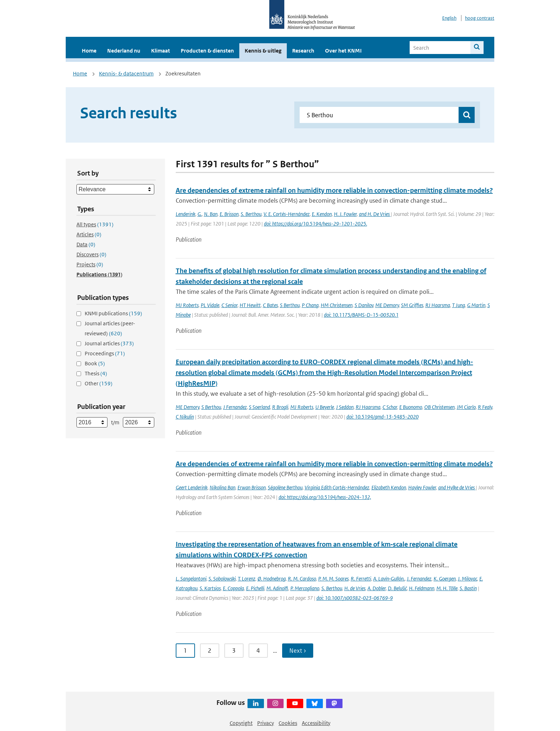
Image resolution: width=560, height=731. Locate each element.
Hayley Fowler (422, 487)
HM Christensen (337, 305)
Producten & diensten (207, 51)
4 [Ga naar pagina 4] (258, 651)
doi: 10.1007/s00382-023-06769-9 (355, 598)
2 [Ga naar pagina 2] (210, 651)
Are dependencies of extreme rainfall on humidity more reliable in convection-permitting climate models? (334, 190)
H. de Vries (355, 588)
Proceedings (105, 353)
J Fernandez (235, 407)
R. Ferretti (361, 579)
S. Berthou (251, 214)
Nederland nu (124, 51)
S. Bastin (468, 588)
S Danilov (364, 305)
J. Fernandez (419, 579)
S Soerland (259, 407)
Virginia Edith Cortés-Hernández (337, 487)
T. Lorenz (247, 579)
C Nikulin (185, 417)
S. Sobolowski (222, 579)
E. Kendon (322, 214)
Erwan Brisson (252, 487)
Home (89, 51)
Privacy (266, 723)
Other (99, 383)
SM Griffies (412, 305)
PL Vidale (210, 305)
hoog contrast (480, 18)
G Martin (476, 305)
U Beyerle (325, 407)
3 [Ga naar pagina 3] (234, 651)
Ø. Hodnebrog (272, 579)
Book (95, 363)
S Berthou (290, 305)
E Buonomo (411, 407)
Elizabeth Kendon (389, 487)
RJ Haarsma (438, 305)
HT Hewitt (250, 305)
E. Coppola (233, 588)
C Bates (270, 305)
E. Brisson (229, 214)
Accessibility (316, 723)
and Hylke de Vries (457, 487)
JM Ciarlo (466, 407)
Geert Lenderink (192, 487)
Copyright (241, 723)
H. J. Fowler (345, 214)
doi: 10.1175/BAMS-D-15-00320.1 (361, 315)
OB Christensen (439, 407)
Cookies (288, 723)
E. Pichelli (255, 588)
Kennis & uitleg (263, 51)
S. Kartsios (210, 588)
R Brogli (280, 407)
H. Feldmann (422, 588)
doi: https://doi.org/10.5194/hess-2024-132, (325, 497)
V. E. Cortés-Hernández (287, 214)
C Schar (390, 407)
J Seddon (345, 407)
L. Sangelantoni (191, 579)
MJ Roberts (187, 305)
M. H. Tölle (447, 588)
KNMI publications (113, 313)
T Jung (459, 305)
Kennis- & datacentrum (126, 73)
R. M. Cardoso (302, 579)
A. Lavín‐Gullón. (389, 579)
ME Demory (387, 305)
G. (200, 214)
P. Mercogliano (305, 588)
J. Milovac (467, 579)
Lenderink (186, 214)
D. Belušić (397, 588)
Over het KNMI (343, 51)
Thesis (96, 373)
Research (303, 51)
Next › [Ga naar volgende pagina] (298, 651)
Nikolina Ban (222, 487)
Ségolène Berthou (285, 487)
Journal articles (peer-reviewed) (110, 328)
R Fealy (485, 407)
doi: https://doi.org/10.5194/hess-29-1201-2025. (316, 224)
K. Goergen (445, 579)
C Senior (229, 305)
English (449, 18)
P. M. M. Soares (333, 579)
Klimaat (161, 51)
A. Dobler (377, 588)
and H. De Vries (375, 214)
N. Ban (211, 214)
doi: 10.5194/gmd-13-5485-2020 (382, 417)
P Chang (310, 305)
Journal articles (109, 343)
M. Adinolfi (277, 588)
